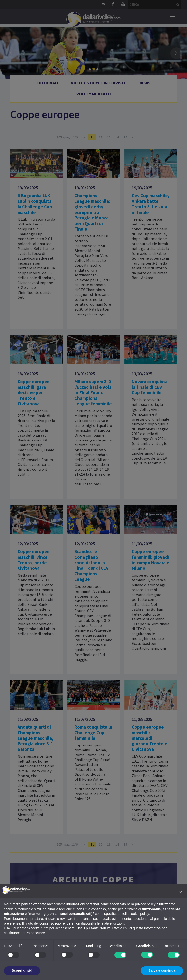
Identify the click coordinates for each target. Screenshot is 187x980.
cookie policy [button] (139, 914)
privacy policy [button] (145, 904)
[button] (181, 892)
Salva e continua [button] (162, 970)
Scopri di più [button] (22, 970)
